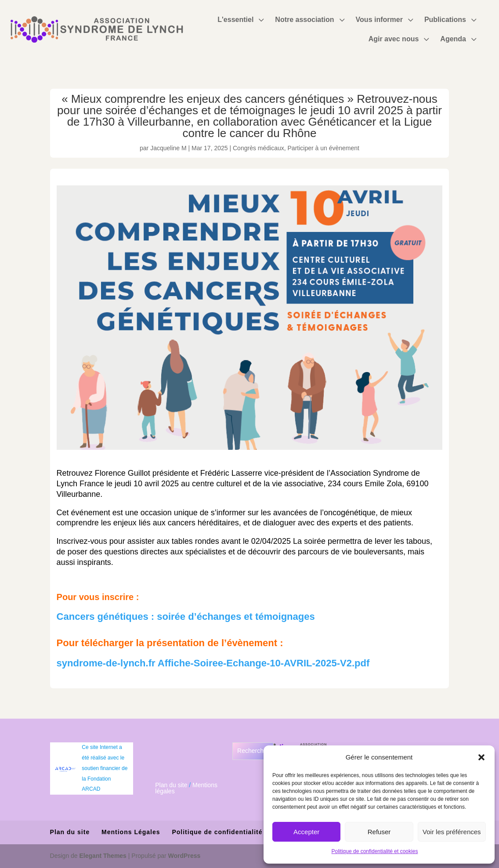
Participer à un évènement (324, 148)
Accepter (306, 832)
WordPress (184, 856)
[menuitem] (242, 20)
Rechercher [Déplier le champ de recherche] (253, 751)
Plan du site (171, 785)
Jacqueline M (168, 148)
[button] (481, 757)
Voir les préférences (452, 832)
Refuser (379, 832)
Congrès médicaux (259, 148)
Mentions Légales (131, 832)
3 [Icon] (261, 20)
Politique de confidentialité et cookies (375, 851)
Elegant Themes (103, 856)
